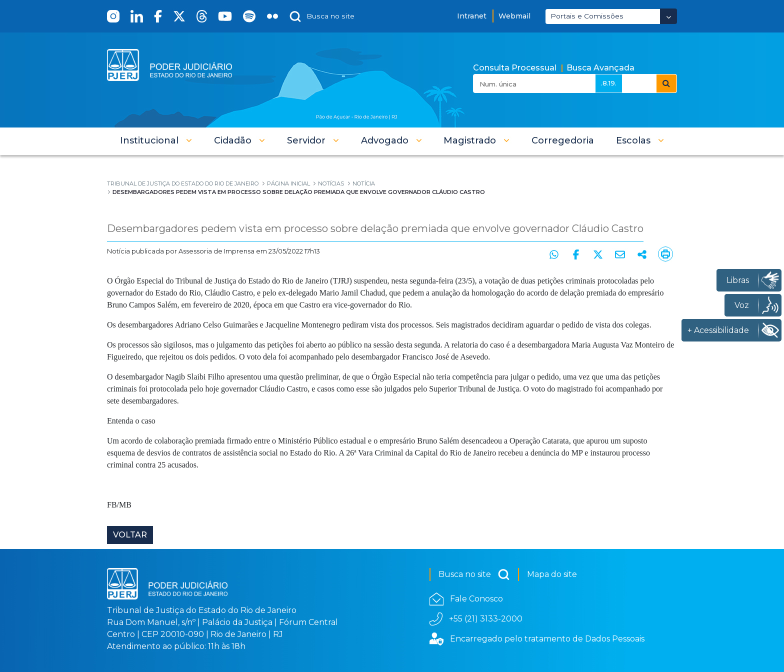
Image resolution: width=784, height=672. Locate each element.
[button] (156, 140)
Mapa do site (552, 574)
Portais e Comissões (587, 16)
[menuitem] (563, 140)
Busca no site (474, 574)
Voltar (130, 535)
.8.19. (609, 83)
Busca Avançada (600, 68)
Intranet (472, 16)
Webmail (514, 16)
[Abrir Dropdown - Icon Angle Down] (668, 16)
